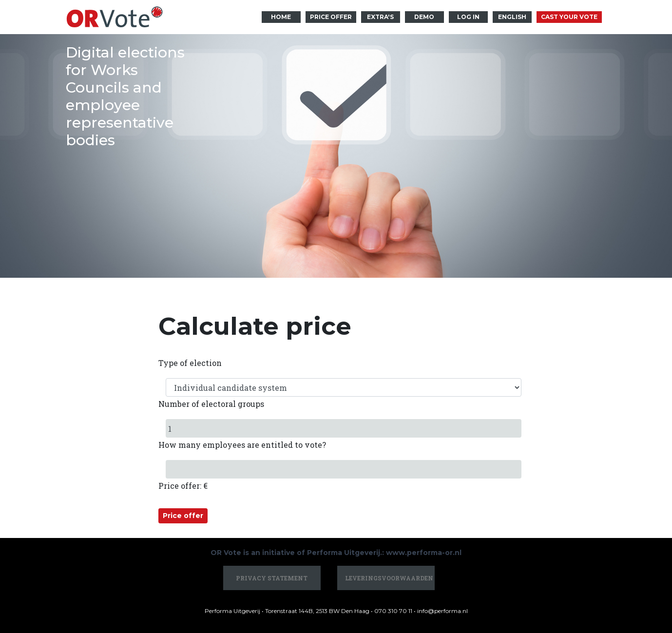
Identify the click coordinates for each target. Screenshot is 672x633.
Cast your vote (569, 17)
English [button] (512, 17)
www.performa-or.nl (424, 553)
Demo (424, 17)
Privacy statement (272, 578)
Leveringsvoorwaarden (389, 578)
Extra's (380, 17)
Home (281, 17)
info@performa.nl (442, 611)
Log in (468, 17)
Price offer (331, 17)
